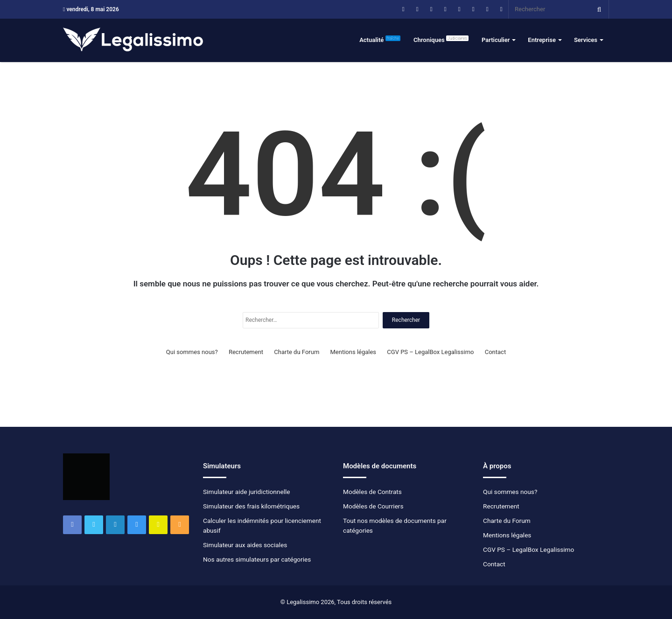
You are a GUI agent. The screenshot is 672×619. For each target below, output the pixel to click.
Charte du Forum (297, 352)
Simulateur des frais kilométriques (251, 506)
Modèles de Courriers (373, 506)
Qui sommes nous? (192, 352)
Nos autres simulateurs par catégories (257, 559)
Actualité (380, 39)
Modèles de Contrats (372, 492)
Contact (495, 352)
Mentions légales (353, 352)
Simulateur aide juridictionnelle (247, 492)
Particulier (496, 40)
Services (586, 40)
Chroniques (441, 39)
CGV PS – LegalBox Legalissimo (430, 352)
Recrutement (246, 352)
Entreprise (542, 40)
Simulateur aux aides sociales (245, 545)
